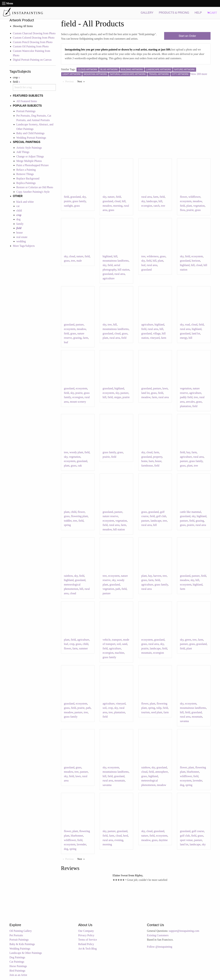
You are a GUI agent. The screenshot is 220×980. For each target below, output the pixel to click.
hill (124, 201)
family (20, 224)
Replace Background (28, 178)
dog (18, 219)
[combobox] (34, 87)
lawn (165, 388)
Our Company (86, 931)
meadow (107, 206)
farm (156, 197)
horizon (196, 261)
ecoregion (147, 206)
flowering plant (79, 516)
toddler (68, 521)
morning (118, 206)
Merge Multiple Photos (29, 161)
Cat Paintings (17, 962)
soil (119, 644)
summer (83, 648)
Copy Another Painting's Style (33, 192)
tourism (145, 712)
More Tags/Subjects (24, 246)
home (144, 461)
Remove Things (25, 174)
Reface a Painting (26, 170)
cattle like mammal (191, 512)
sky (84, 197)
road (187, 325)
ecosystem (186, 201)
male (79, 261)
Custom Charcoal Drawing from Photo (34, 33)
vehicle (107, 640)
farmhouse (147, 466)
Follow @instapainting (160, 947)
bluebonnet (193, 772)
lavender (197, 781)
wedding (21, 241)
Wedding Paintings (20, 949)
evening (119, 840)
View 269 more (199, 74)
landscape (152, 201)
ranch (157, 206)
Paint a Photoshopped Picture (32, 165)
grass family (79, 201)
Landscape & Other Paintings (26, 953)
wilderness (153, 256)
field (66, 197)
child (19, 211)
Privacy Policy (86, 935)
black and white (25, 202)
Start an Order (187, 36)
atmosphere (162, 772)
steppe (118, 397)
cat (18, 206)
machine (119, 653)
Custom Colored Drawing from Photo (34, 38)
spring (67, 525)
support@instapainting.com (184, 931)
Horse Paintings (18, 966)
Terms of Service (88, 940)
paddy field (186, 397)
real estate (22, 237)
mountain (146, 653)
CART (212, 13)
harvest (157, 576)
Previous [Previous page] (70, 81)
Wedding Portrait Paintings (31, 138)
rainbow (68, 576)
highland (107, 256)
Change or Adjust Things (30, 156)
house (20, 233)
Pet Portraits (16, 935)
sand (125, 644)
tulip (159, 708)
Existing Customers (158, 935)
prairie (68, 201)
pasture (80, 325)
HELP (198, 13)
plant (189, 206)
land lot (196, 333)
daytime (163, 840)
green (188, 640)
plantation (185, 406)
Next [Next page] (82, 81)
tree (163, 206)
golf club (161, 516)
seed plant (157, 712)
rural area (147, 197)
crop (72, 644)
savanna (184, 721)
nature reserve (110, 516)
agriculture (109, 278)
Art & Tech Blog (87, 949)
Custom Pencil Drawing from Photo (33, 42)
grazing (77, 338)
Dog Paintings (17, 957)
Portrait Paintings (26, 111)
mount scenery (78, 402)
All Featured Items (27, 101)
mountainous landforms (116, 261)
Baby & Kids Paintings (22, 944)
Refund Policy (86, 944)
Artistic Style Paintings (29, 148)
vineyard (155, 338)
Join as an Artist (18, 975)
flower (183, 197)
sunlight (68, 206)
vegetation (199, 206)
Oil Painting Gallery (21, 931)
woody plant (76, 452)
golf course (198, 831)
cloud (117, 201)
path (118, 589)
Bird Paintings (17, 971)
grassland (75, 197)
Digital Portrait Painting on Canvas (32, 60)
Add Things (23, 152)
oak (80, 466)
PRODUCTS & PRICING (174, 13)
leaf (143, 265)
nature (111, 197)
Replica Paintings (26, 183)
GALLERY (147, 13)
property (158, 457)
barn (151, 461)
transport (117, 640)
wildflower (194, 197)
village (157, 333)
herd (125, 836)
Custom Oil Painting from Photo (31, 46)
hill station (124, 270)
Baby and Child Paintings (30, 133)
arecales (190, 402)
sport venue (186, 840)
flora (183, 210)
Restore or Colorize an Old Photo (35, 187)
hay (188, 452)
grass (77, 206)
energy (184, 338)
